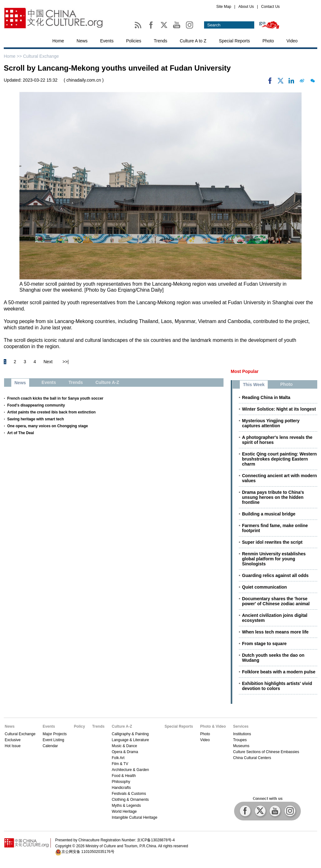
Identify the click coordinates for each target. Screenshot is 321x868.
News (82, 41)
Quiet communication (264, 587)
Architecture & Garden (130, 770)
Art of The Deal (21, 433)
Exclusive (13, 740)
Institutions (242, 734)
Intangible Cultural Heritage (134, 817)
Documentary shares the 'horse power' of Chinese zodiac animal (276, 601)
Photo (268, 41)
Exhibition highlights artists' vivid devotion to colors (277, 686)
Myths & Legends (126, 806)
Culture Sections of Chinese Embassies (266, 752)
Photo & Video (213, 726)
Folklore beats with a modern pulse (279, 672)
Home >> (13, 56)
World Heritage (124, 811)
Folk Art (118, 758)
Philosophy (121, 782)
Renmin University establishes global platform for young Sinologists (274, 559)
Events (107, 41)
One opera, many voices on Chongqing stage (47, 426)
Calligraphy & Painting (130, 734)
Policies (134, 41)
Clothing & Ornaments (130, 800)
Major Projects (55, 734)
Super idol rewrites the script (272, 542)
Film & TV (120, 764)
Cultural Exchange (41, 56)
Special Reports (234, 41)
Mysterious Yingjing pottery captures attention (271, 423)
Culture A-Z (122, 726)
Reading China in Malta (266, 397)
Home (58, 41)
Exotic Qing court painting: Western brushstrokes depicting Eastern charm (279, 459)
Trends (160, 41)
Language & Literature (130, 740)
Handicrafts (121, 788)
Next (48, 362)
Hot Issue (13, 746)
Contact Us (270, 7)
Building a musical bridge (269, 514)
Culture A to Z (193, 41)
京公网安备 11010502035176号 (88, 852)
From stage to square (264, 644)
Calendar (50, 746)
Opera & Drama (125, 752)
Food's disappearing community (36, 405)
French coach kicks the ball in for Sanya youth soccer (55, 398)
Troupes (240, 740)
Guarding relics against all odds (275, 575)
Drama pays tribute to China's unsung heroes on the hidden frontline (273, 497)
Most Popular (245, 371)
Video (292, 41)
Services (241, 726)
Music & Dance (124, 746)
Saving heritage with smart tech (36, 419)
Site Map (224, 7)
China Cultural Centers (252, 758)
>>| (66, 362)
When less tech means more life (275, 632)
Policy (79, 726)
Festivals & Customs (129, 794)
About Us (246, 7)
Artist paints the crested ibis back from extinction (51, 412)
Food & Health (124, 776)
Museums (241, 746)
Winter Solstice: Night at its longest (279, 409)
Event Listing (53, 740)
